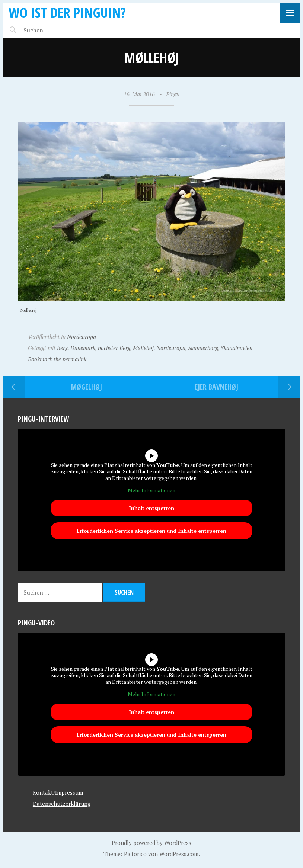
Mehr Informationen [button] (151, 490)
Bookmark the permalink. (58, 359)
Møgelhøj (87, 387)
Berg (62, 348)
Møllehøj (143, 348)
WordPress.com (179, 854)
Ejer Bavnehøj (216, 387)
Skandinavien (237, 348)
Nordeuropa (82, 337)
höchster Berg (114, 348)
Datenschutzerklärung (62, 804)
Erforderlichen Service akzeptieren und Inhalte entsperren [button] (151, 531)
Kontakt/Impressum (58, 792)
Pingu (173, 94)
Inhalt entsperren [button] (151, 508)
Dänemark (83, 348)
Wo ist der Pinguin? (67, 12)
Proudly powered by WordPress (151, 843)
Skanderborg (203, 348)
